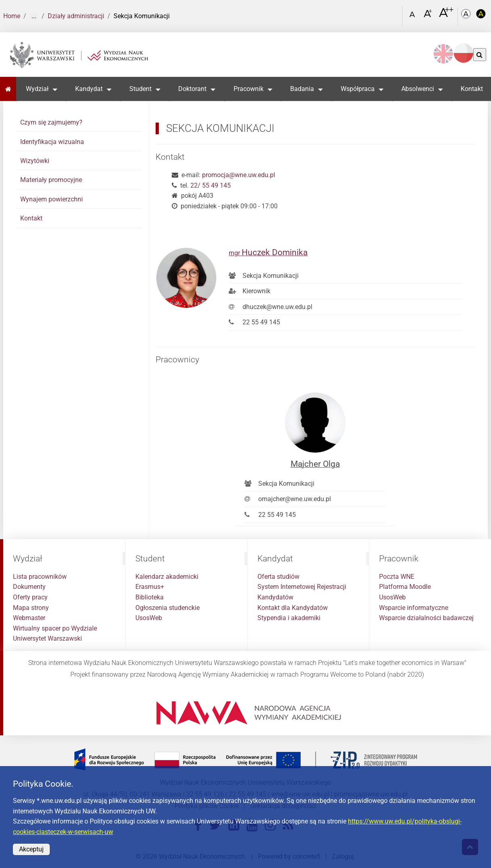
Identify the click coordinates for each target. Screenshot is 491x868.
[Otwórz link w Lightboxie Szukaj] (394, 13)
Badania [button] (302, 89)
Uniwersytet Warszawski (47, 638)
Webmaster (29, 618)
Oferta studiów (278, 577)
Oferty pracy (30, 597)
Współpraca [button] (358, 89)
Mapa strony (31, 608)
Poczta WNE (397, 577)
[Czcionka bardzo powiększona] (446, 16)
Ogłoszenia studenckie (168, 608)
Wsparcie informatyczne (414, 608)
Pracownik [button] (249, 89)
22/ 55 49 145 (211, 185)
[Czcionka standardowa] (413, 16)
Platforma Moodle (405, 587)
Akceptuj (31, 849)
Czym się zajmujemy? (51, 122)
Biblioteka (150, 597)
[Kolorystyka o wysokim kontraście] (481, 16)
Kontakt (472, 89)
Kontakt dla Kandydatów (293, 608)
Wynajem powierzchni (52, 199)
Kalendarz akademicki (167, 577)
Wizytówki (35, 161)
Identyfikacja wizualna (52, 142)
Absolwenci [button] (418, 89)
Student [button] (140, 89)
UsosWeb (149, 618)
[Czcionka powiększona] (429, 16)
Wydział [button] (37, 89)
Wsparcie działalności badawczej (426, 618)
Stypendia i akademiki (289, 618)
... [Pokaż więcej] (34, 16)
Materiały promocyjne (51, 180)
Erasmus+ (150, 587)
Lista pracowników (40, 577)
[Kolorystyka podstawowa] (467, 16)
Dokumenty (29, 587)
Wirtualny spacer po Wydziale (55, 628)
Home (12, 16)
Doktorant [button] (192, 89)
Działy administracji (76, 16)
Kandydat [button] (89, 89)
